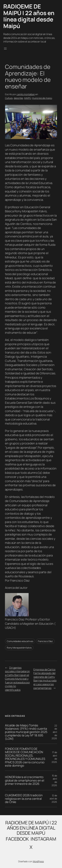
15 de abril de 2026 (54, 780)
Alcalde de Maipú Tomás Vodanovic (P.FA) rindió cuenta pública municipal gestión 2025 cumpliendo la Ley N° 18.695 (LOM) (26, 732)
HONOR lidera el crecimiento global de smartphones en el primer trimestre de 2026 (25, 780)
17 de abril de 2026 (54, 757)
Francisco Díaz (45, 641)
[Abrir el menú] (5, 49)
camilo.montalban (26, 94)
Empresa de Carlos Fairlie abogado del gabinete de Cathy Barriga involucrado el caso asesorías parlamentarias (45, 679)
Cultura (9, 98)
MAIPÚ (28, 98)
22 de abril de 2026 (54, 732)
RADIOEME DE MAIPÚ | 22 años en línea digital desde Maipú (29, 16)
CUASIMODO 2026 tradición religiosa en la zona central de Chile (24, 799)
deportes (18, 98)
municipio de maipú (42, 98)
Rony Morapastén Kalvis (19, 648)
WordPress (38, 861)
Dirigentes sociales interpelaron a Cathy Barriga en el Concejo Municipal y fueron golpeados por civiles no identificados (17, 679)
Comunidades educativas (20, 641)
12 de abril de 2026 (53, 799)
